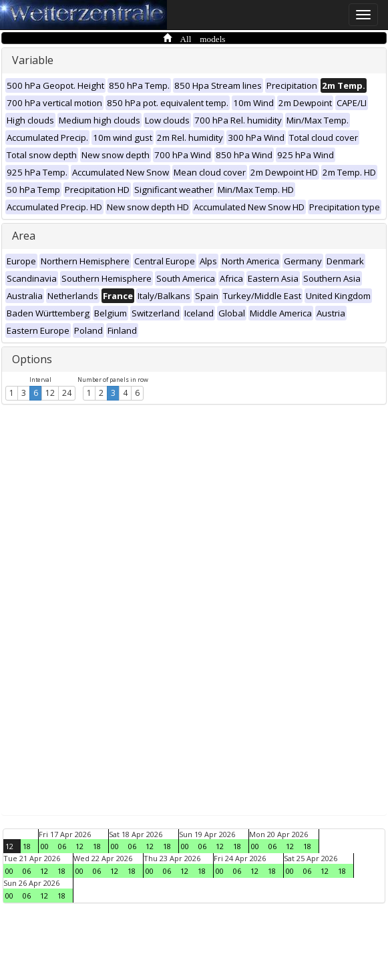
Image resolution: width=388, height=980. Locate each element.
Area (24, 236)
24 (67, 393)
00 (45, 846)
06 (62, 846)
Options (32, 359)
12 (50, 393)
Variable (33, 60)
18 (27, 846)
